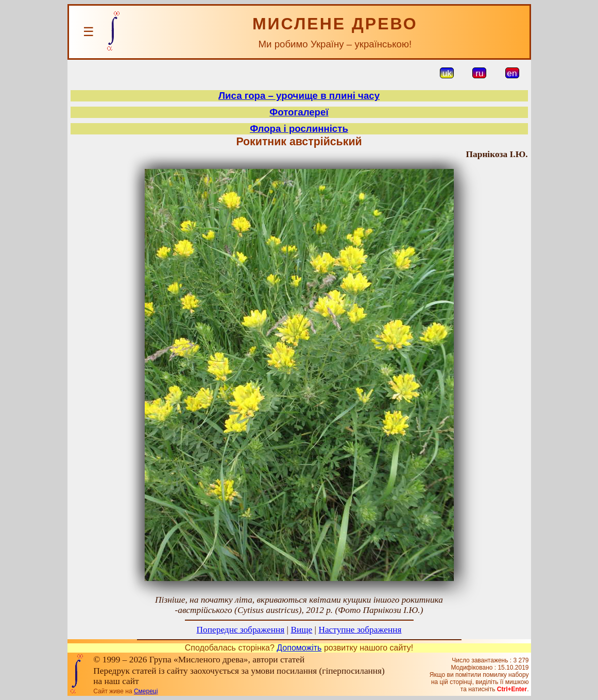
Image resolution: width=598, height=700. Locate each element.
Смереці (146, 691)
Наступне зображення (360, 630)
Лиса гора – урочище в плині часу (299, 96)
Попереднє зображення (241, 630)
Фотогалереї (299, 112)
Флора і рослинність (299, 129)
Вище (301, 630)
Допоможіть (299, 648)
